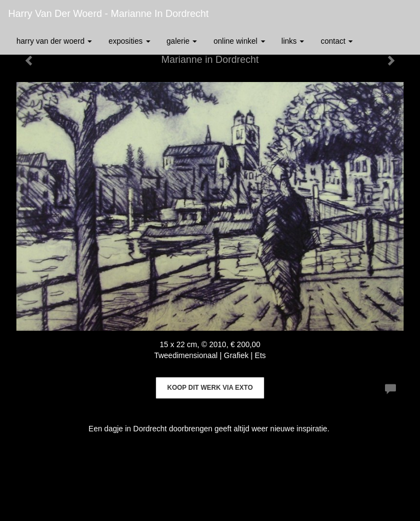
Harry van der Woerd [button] (54, 41)
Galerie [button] (182, 41)
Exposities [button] (129, 41)
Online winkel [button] (239, 41)
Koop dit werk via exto (210, 388)
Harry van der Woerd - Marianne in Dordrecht (108, 14)
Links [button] (293, 41)
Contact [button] (337, 41)
